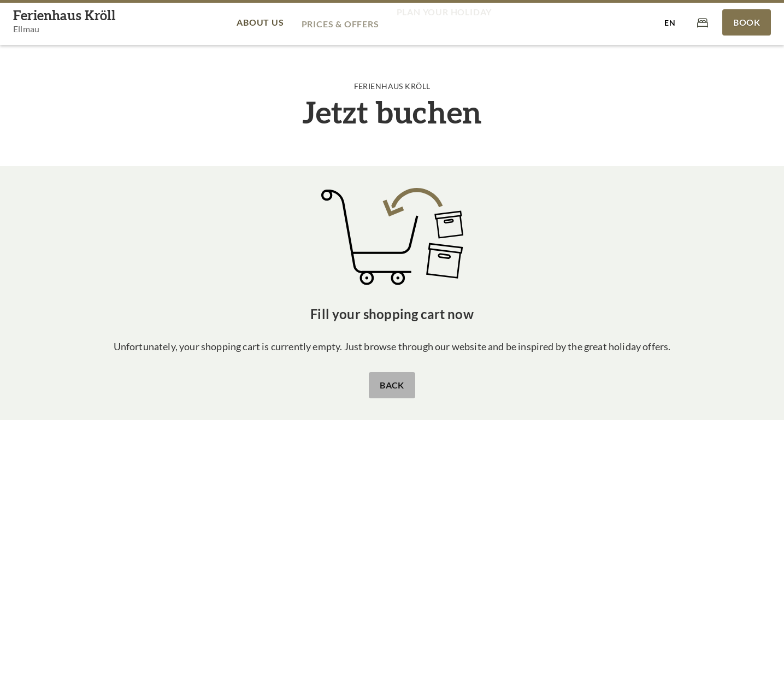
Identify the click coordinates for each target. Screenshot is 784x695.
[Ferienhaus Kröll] (64, 23)
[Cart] (703, 22)
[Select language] (670, 22)
